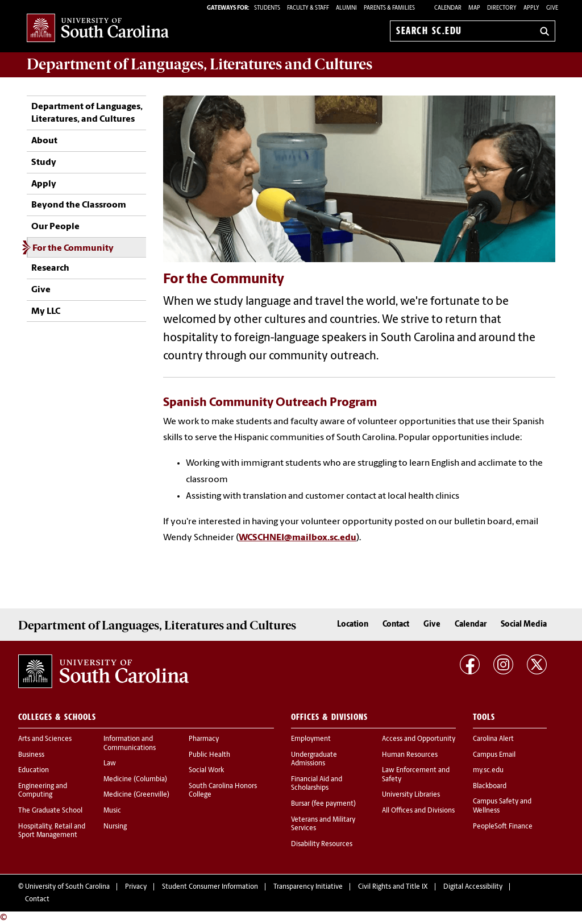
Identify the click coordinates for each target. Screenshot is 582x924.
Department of (199, 64)
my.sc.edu (488, 770)
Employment (311, 739)
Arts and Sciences (45, 739)
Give (552, 8)
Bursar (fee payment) (323, 804)
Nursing (115, 827)
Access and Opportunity (419, 739)
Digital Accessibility (473, 887)
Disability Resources (322, 844)
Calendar (448, 8)
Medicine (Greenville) (136, 795)
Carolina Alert (493, 739)
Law (110, 764)
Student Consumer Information (210, 887)
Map (474, 8)
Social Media (524, 625)
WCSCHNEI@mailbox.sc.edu (298, 538)
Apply (531, 8)
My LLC (46, 312)
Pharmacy (204, 739)
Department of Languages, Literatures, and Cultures (87, 113)
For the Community (73, 248)
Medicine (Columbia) (135, 780)
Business (31, 755)
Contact (396, 625)
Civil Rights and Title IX (393, 887)
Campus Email (494, 755)
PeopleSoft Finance (503, 827)
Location (353, 625)
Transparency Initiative (308, 887)
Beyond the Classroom (79, 205)
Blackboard (490, 786)
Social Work (206, 770)
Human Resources (410, 755)
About (44, 141)
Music (112, 811)
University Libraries (411, 795)
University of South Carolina (67, 887)
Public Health (209, 755)
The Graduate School (50, 811)
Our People (55, 227)
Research (50, 268)
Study (44, 163)
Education (34, 770)
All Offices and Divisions (418, 811)
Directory (502, 8)
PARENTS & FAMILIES (389, 8)
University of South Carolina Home (98, 29)
